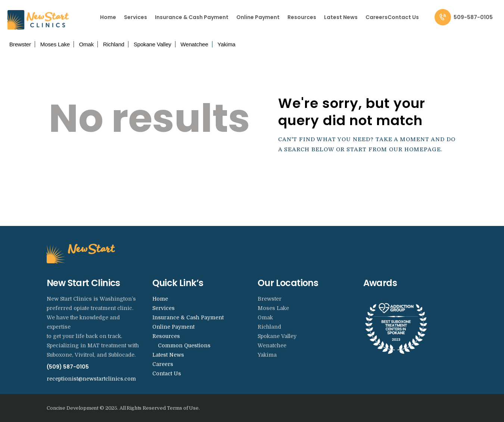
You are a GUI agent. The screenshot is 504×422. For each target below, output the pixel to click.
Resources (166, 336)
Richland (114, 44)
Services (164, 308)
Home (160, 299)
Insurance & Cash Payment (188, 317)
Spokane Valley (153, 44)
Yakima (227, 44)
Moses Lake (55, 44)
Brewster (20, 44)
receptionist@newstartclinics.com (91, 379)
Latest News (168, 355)
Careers (163, 364)
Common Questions (184, 345)
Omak (86, 44)
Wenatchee (195, 44)
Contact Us (167, 373)
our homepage (415, 150)
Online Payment (173, 327)
